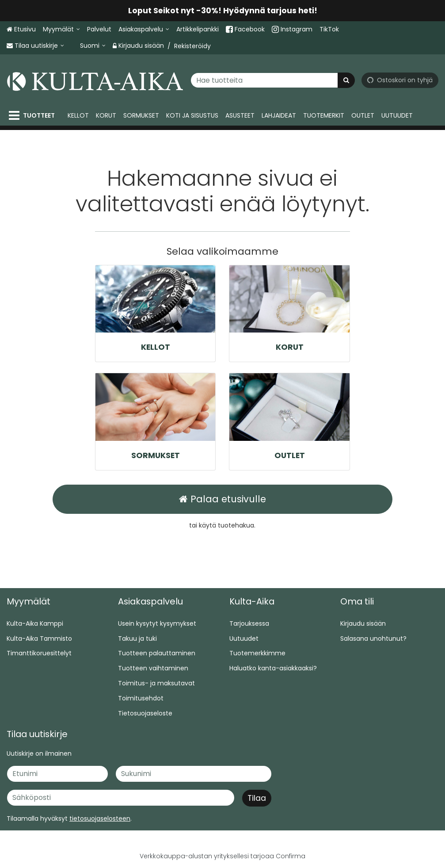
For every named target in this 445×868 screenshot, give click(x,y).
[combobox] (273, 80)
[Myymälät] (61, 29)
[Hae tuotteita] (273, 80)
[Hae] (346, 80)
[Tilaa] (257, 798)
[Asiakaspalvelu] (144, 29)
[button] (100, 818)
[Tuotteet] (34, 116)
